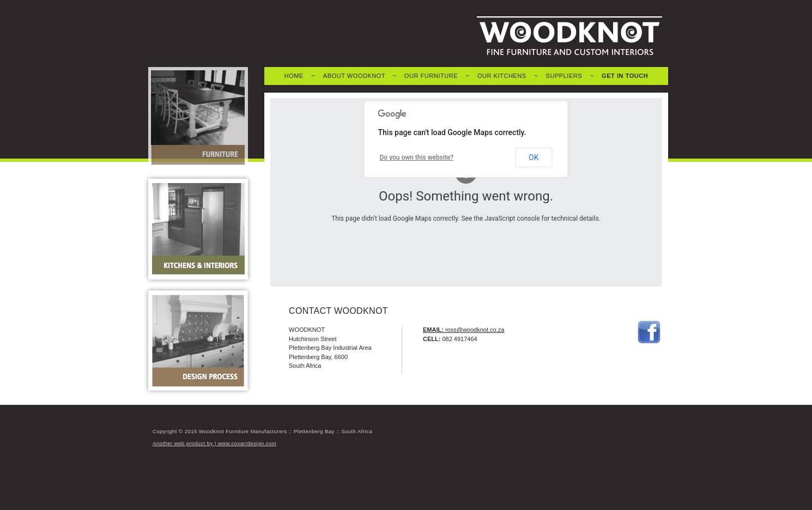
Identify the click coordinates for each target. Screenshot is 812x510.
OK (534, 157)
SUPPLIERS (564, 76)
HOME (294, 76)
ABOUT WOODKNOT (354, 76)
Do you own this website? (417, 157)
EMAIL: (433, 330)
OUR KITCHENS (502, 76)
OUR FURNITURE (431, 76)
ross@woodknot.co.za (475, 330)
